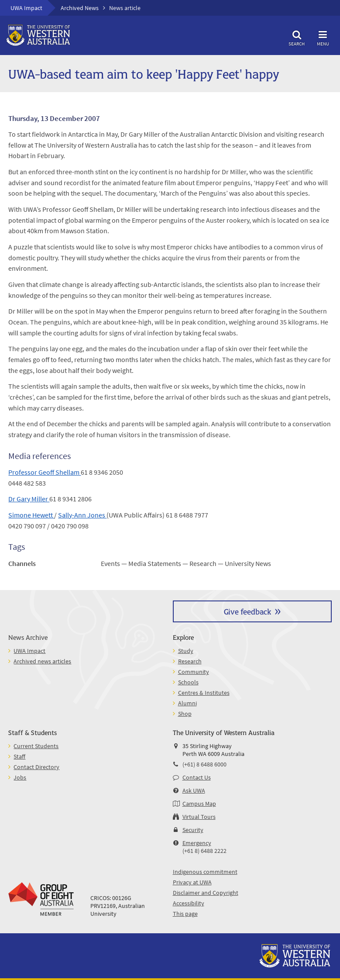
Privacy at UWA (192, 882)
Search (297, 37)
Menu (323, 37)
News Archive (28, 637)
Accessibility (189, 903)
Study (186, 651)
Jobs (20, 777)
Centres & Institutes (204, 693)
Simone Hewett (31, 515)
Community (194, 672)
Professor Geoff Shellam (45, 472)
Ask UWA (194, 790)
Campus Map (199, 804)
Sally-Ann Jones (82, 515)
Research (190, 661)
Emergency (197, 843)
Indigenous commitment (205, 872)
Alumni (187, 703)
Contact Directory (36, 767)
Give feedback (247, 611)
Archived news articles (42, 661)
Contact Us (197, 777)
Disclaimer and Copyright (206, 893)
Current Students (36, 746)
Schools (188, 682)
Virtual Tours (199, 817)
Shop (185, 714)
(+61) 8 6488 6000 (204, 764)
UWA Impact (26, 8)
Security (193, 830)
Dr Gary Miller (29, 499)
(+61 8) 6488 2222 (204, 851)
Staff (19, 756)
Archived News (80, 8)
